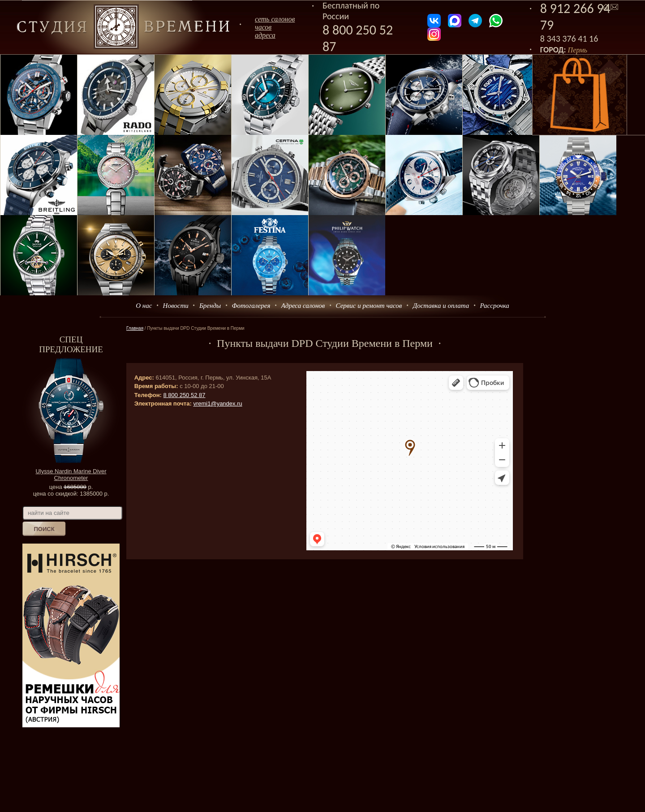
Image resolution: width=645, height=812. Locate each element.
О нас (144, 306)
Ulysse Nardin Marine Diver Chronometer (71, 475)
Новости (176, 306)
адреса (265, 35)
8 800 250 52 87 (185, 395)
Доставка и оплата (441, 306)
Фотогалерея (251, 306)
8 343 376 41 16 (569, 39)
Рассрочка (495, 306)
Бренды (210, 306)
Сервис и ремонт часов (369, 306)
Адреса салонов (303, 306)
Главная (135, 328)
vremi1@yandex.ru (217, 404)
